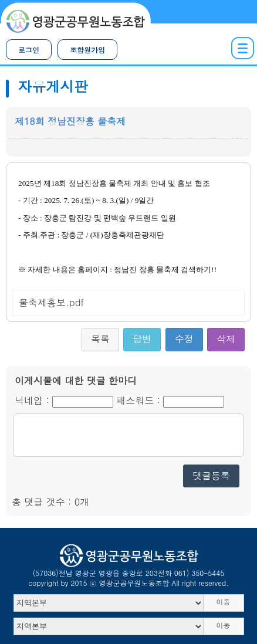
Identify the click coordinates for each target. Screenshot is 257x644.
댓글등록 (211, 475)
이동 (224, 601)
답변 (142, 339)
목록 (100, 339)
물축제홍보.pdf (51, 302)
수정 (184, 339)
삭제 (226, 339)
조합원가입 (87, 50)
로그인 (29, 50)
